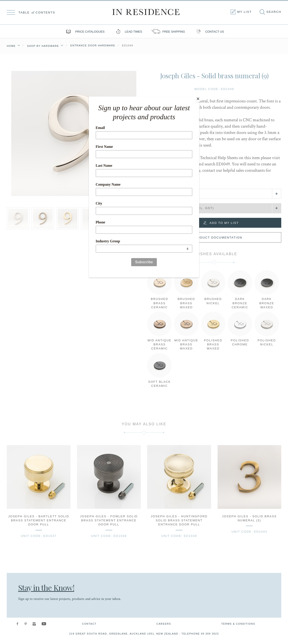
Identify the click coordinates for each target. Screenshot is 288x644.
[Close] (198, 98)
